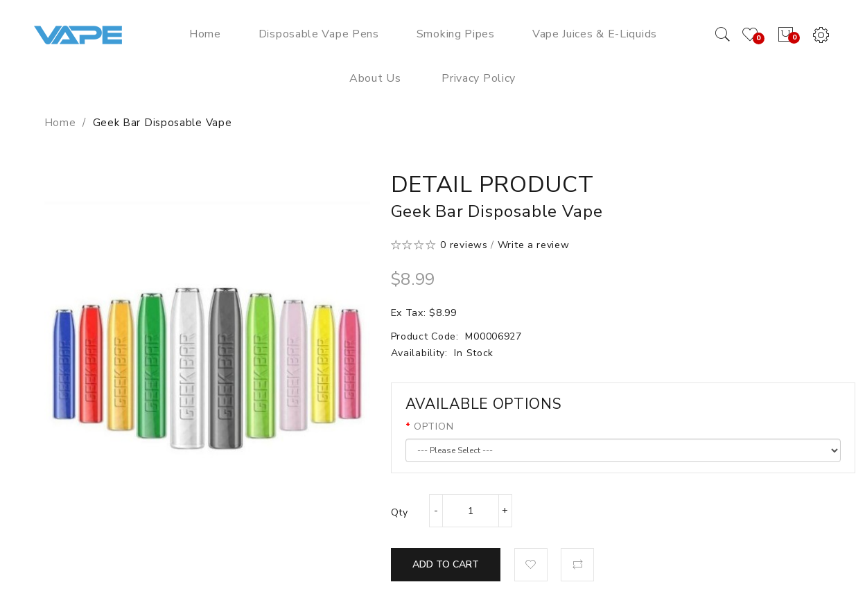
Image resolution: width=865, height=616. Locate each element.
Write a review (534, 245)
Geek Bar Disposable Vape (163, 123)
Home (60, 123)
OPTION (434, 426)
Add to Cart (446, 564)
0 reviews (464, 245)
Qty (400, 512)
